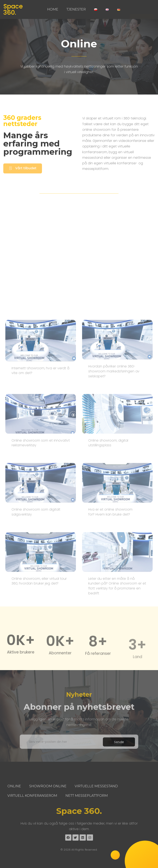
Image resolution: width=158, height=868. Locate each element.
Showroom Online (48, 786)
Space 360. (13, 9)
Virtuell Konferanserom (32, 796)
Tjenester (76, 9)
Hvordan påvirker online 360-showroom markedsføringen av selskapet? (114, 589)
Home (53, 9)
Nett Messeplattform (87, 796)
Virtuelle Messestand (96, 786)
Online (14, 786)
